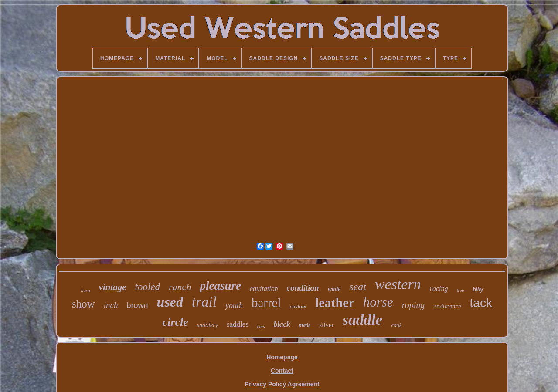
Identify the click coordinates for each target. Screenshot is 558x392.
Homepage (282, 357)
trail (204, 302)
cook (396, 325)
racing (439, 289)
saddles (238, 324)
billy (478, 290)
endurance (447, 306)
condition (303, 288)
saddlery (208, 325)
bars (261, 326)
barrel (266, 303)
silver (326, 325)
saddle (362, 320)
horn (86, 290)
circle (175, 322)
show (83, 304)
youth (234, 305)
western (398, 284)
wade (334, 289)
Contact (282, 371)
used (170, 302)
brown (138, 305)
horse (378, 302)
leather (335, 302)
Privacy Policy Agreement (282, 384)
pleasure (220, 286)
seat (358, 287)
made (305, 325)
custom (298, 306)
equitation (264, 289)
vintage (113, 287)
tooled (148, 287)
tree (460, 290)
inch (111, 305)
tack (481, 303)
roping (413, 305)
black (282, 324)
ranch (180, 287)
